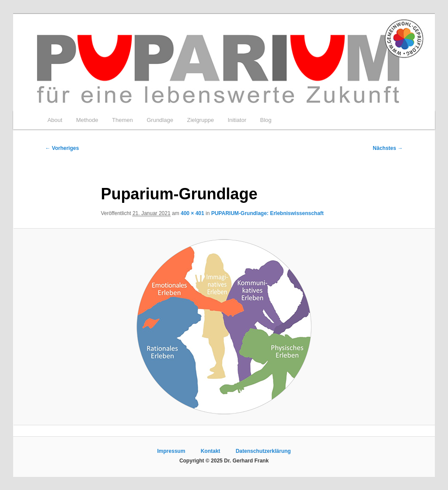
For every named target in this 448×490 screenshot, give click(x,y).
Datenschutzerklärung (263, 451)
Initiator (237, 120)
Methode (87, 120)
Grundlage (160, 120)
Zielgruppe (200, 120)
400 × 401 (192, 213)
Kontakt (211, 451)
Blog (266, 120)
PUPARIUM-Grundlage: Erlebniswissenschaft (268, 213)
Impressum (171, 451)
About (55, 120)
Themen (122, 120)
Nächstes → (388, 148)
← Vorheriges (62, 148)
